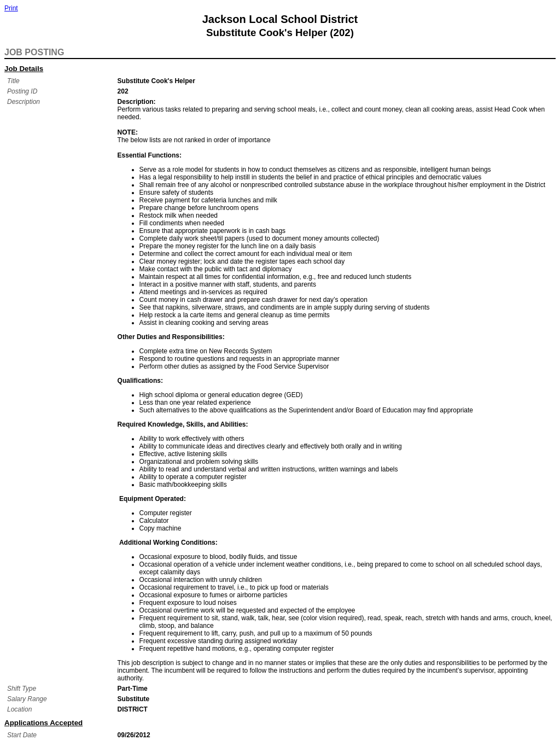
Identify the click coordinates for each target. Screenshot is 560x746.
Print (11, 8)
